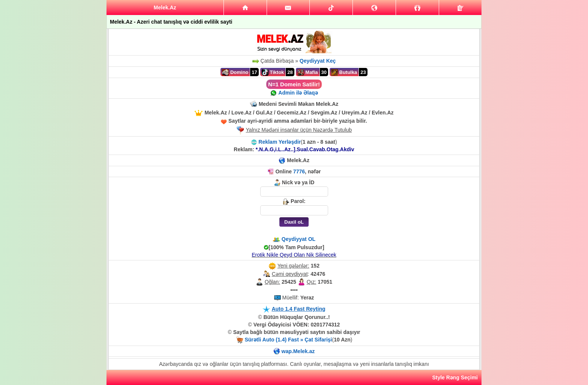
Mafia (308, 72)
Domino (235, 72)
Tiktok (273, 72)
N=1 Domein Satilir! (294, 84)
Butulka (344, 72)
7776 (299, 171)
